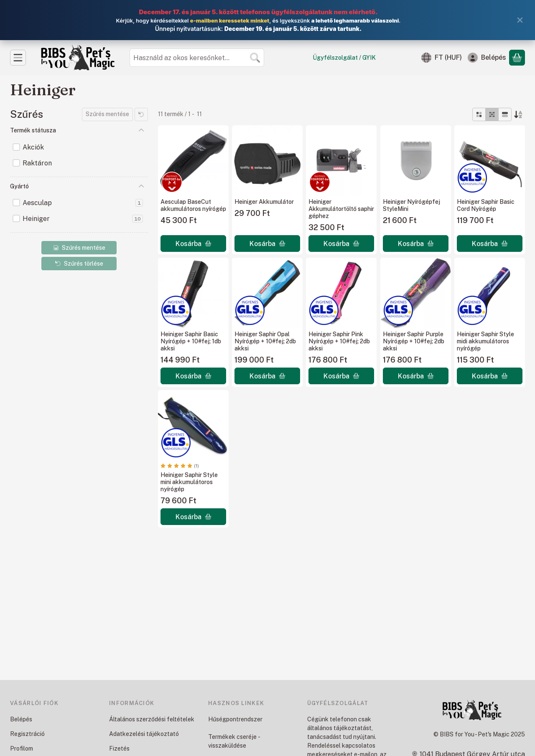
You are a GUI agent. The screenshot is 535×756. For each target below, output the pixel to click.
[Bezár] (520, 20)
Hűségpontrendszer (235, 719)
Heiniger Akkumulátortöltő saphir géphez (341, 209)
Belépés (21, 719)
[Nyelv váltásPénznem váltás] (442, 58)
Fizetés (119, 748)
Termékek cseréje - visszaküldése (234, 741)
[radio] (479, 114)
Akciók (33, 147)
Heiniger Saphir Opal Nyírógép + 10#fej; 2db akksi (265, 341)
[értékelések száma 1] (180, 466)
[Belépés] (487, 58)
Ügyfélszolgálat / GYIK (344, 58)
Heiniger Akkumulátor (264, 202)
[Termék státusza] (141, 130)
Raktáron (37, 163)
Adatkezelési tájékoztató (144, 734)
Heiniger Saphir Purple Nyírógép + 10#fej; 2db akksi (414, 341)
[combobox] (197, 58)
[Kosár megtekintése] (517, 58)
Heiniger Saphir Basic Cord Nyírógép (486, 205)
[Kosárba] (193, 244)
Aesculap (83, 203)
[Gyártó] (141, 186)
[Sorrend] (518, 114)
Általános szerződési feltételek (152, 719)
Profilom (22, 748)
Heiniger (83, 219)
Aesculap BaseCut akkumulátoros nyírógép (193, 205)
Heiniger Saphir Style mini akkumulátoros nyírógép (189, 482)
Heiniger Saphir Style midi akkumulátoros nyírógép (485, 341)
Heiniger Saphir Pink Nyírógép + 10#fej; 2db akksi (339, 341)
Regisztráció (27, 734)
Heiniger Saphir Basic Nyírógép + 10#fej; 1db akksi (191, 341)
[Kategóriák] (18, 58)
